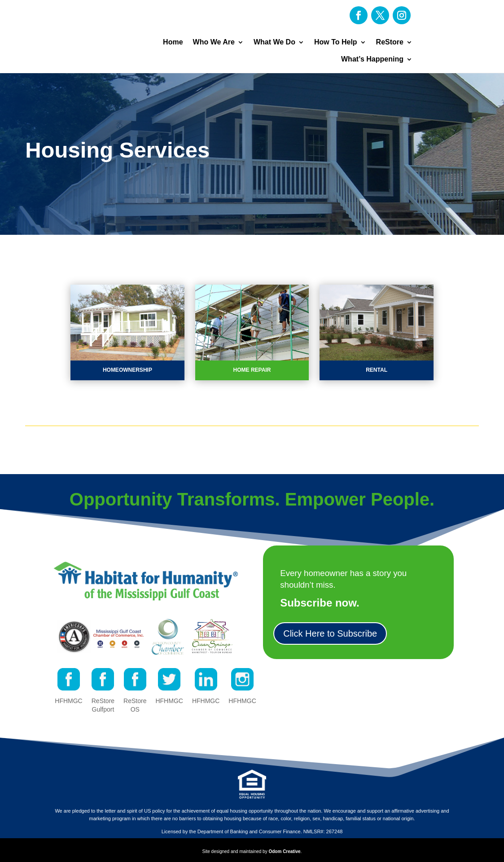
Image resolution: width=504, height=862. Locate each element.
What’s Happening (372, 59)
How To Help (336, 42)
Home (173, 42)
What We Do (274, 42)
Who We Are (214, 42)
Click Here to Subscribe (330, 633)
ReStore (390, 42)
